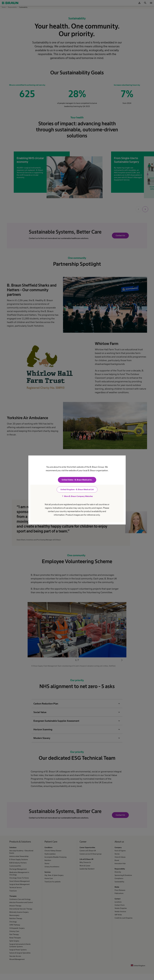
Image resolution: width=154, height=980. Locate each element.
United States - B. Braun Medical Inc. (77, 480)
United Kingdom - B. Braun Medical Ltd (77, 490)
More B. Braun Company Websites (77, 496)
